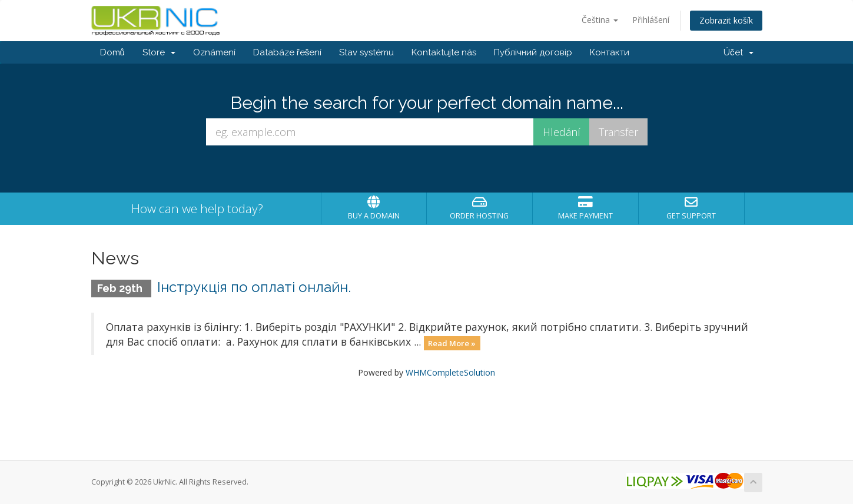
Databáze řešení (288, 52)
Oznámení (214, 52)
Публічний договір (533, 52)
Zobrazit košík (726, 20)
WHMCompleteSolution (450, 372)
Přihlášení (651, 20)
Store (159, 52)
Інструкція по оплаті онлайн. (254, 287)
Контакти (610, 52)
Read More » (452, 343)
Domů (112, 52)
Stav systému (366, 52)
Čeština (600, 20)
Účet (739, 52)
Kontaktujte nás (444, 52)
